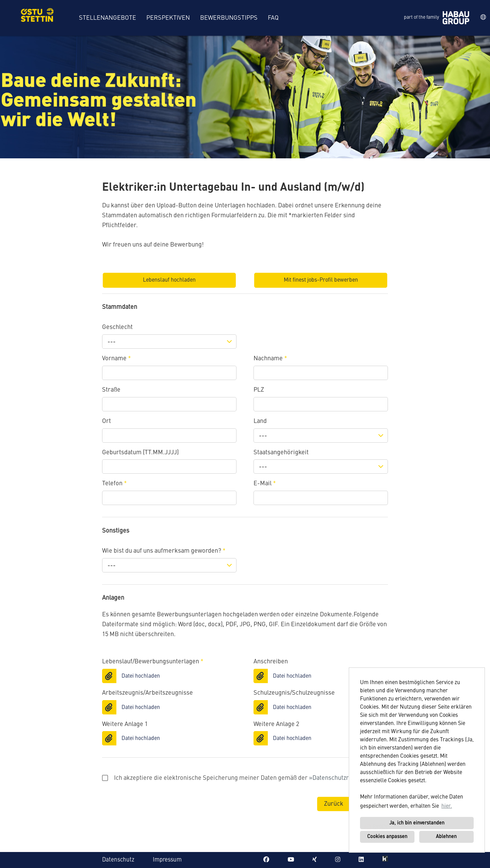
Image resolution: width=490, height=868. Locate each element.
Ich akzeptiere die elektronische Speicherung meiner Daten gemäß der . (241, 778)
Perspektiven (168, 18)
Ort (107, 421)
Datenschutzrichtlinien (343, 778)
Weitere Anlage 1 (125, 724)
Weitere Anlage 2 (276, 724)
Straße (111, 390)
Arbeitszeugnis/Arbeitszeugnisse (148, 693)
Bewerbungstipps (229, 18)
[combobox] (169, 342)
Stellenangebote (108, 18)
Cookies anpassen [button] (387, 837)
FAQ (273, 18)
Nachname (270, 359)
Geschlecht (117, 327)
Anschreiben (271, 662)
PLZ (259, 390)
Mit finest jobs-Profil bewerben (321, 280)
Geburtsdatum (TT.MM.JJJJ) (140, 453)
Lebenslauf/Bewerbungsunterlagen (153, 662)
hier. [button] (447, 806)
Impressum (167, 860)
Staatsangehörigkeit (281, 453)
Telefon (115, 484)
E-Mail (265, 484)
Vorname (117, 359)
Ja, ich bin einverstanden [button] (417, 823)
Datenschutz (118, 860)
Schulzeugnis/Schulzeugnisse (294, 693)
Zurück (334, 804)
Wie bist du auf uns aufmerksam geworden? (164, 551)
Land (260, 421)
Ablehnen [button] (446, 837)
